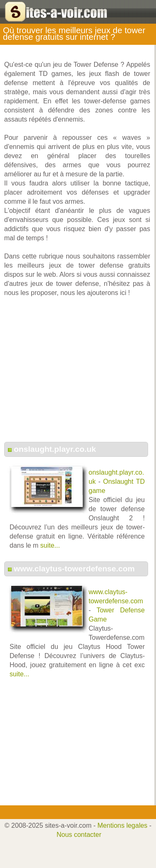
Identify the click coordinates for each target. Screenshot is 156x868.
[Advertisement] (77, 374)
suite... (50, 545)
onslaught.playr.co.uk (55, 449)
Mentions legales (122, 825)
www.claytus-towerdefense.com (74, 569)
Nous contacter (79, 835)
